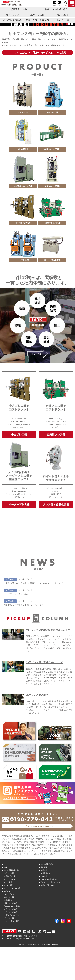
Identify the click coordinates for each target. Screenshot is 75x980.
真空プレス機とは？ (37, 727)
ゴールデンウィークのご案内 (16, 627)
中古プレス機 (9, 906)
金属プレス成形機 (11, 942)
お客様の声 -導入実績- (49, 912)
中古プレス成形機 (11, 945)
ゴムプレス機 (63, 20)
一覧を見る (37, 107)
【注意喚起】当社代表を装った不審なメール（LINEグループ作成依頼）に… (36, 616)
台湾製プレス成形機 (11, 948)
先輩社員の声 (46, 906)
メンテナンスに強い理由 (13, 921)
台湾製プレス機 (10, 909)
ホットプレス (12, 15)
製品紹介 (7, 924)
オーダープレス (10, 912)
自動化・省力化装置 (11, 954)
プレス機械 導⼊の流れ (49, 897)
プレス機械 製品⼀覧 (11, 903)
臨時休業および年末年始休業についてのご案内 (23, 638)
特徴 (5, 900)
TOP (5, 897)
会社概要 (44, 900)
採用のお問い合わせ (48, 918)
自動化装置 (8, 915)
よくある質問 (9, 918)
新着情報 (44, 909)
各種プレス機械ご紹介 (56, 9)
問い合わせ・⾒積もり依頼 (50, 915)
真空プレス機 (37, 15)
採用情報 (44, 903)
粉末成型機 (62, 15)
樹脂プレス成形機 (12, 20)
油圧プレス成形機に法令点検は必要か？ (48, 663)
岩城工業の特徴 (19, 9)
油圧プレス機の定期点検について (45, 695)
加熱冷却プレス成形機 (37, 20)
